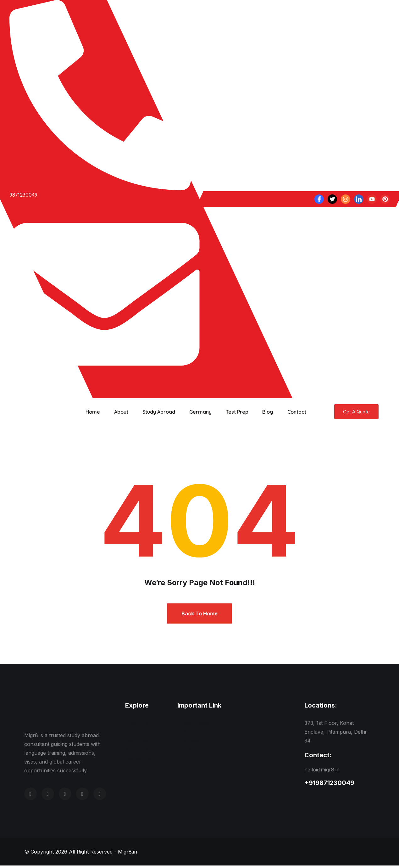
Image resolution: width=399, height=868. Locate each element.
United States (193, 725)
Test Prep (230, 412)
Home (92, 412)
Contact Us (139, 761)
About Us (137, 725)
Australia (188, 743)
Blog (260, 412)
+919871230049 (329, 785)
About (119, 412)
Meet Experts (141, 734)
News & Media (142, 752)
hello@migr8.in (322, 772)
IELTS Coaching (196, 752)
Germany (195, 412)
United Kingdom (196, 734)
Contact (287, 412)
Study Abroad (155, 412)
